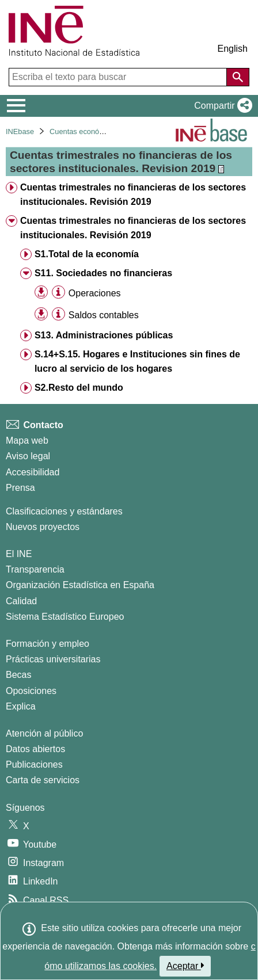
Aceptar (185, 966)
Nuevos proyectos (43, 527)
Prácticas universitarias (53, 659)
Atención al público (44, 733)
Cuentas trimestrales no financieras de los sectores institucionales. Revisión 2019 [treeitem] (133, 195)
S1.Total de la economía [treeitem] (87, 254)
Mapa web (27, 441)
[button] (221, 106)
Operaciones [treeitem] (95, 293)
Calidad (21, 601)
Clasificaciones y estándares (64, 511)
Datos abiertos (35, 749)
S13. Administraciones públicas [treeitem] (104, 335)
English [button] (233, 49)
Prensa (20, 488)
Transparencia (35, 569)
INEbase (20, 131)
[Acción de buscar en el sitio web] (238, 77)
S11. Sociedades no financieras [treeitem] (103, 273)
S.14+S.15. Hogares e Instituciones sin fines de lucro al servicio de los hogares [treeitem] (137, 361)
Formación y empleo (48, 644)
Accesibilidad (33, 472)
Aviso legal (28, 456)
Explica (21, 706)
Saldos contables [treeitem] (104, 315)
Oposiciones (31, 691)
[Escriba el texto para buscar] (119, 77)
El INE (19, 554)
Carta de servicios (43, 780)
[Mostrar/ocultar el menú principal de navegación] (16, 106)
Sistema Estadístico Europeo (65, 617)
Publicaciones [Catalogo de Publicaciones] (34, 764)
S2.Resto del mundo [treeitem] (79, 388)
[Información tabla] (58, 293)
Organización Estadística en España (80, 585)
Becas (18, 675)
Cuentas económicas (84, 131)
